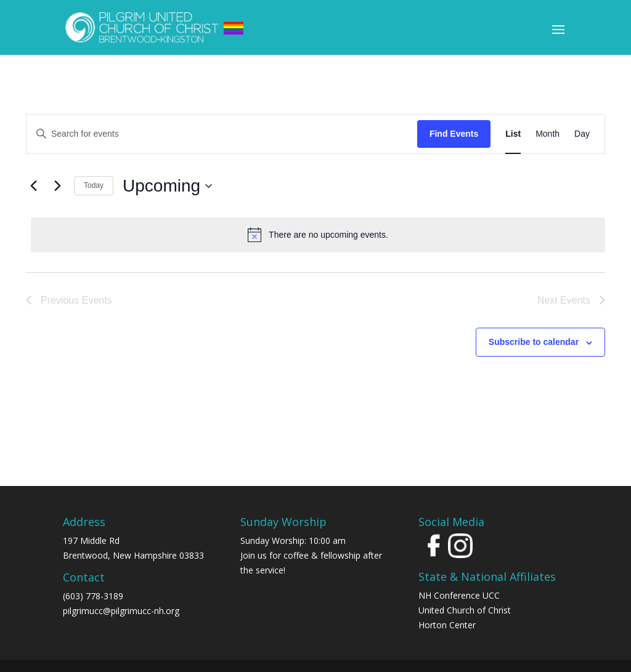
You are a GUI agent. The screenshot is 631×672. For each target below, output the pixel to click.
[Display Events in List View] (513, 134)
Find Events (454, 134)
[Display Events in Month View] (548, 134)
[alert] (318, 235)
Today (94, 185)
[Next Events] (57, 186)
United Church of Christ (465, 610)
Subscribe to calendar (534, 342)
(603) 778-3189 (93, 596)
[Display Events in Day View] (582, 134)
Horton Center (447, 625)
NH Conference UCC (459, 595)
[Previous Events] (33, 186)
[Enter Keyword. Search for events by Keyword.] (222, 134)
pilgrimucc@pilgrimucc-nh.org (121, 611)
